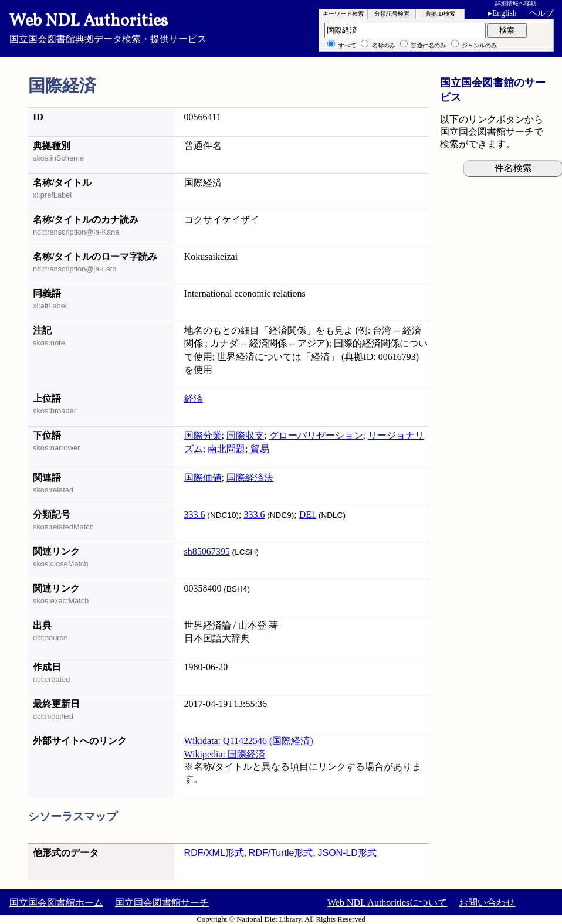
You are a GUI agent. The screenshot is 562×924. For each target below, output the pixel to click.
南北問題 (226, 449)
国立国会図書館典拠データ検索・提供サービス (281, 27)
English (505, 13)
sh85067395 (207, 551)
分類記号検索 (392, 14)
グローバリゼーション (316, 435)
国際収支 (245, 435)
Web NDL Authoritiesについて (387, 903)
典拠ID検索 (440, 14)
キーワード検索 (343, 14)
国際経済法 (250, 478)
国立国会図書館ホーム (56, 903)
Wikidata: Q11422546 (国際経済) (249, 741)
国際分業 (203, 435)
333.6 (195, 514)
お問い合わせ (487, 903)
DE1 (308, 514)
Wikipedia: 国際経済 (225, 754)
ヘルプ (541, 13)
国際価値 (203, 478)
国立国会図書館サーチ (162, 903)
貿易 (260, 449)
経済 (194, 398)
